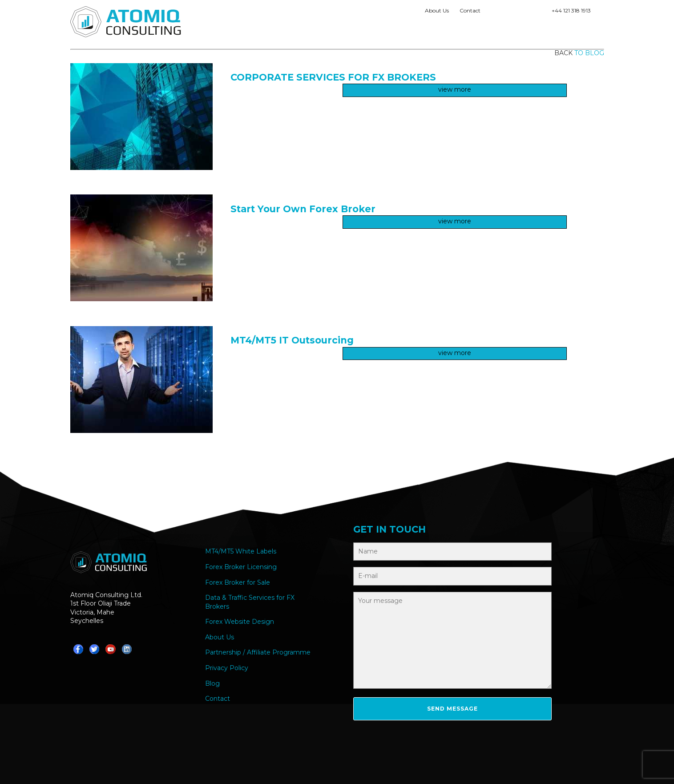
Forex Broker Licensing (241, 567)
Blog (212, 683)
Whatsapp (493, 12)
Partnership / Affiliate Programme (258, 652)
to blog (589, 53)
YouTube (539, 12)
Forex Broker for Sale (238, 582)
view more (455, 89)
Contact (470, 10)
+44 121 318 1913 (571, 10)
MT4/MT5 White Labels (241, 551)
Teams (524, 12)
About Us (437, 10)
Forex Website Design (240, 622)
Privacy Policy (227, 668)
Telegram (509, 12)
